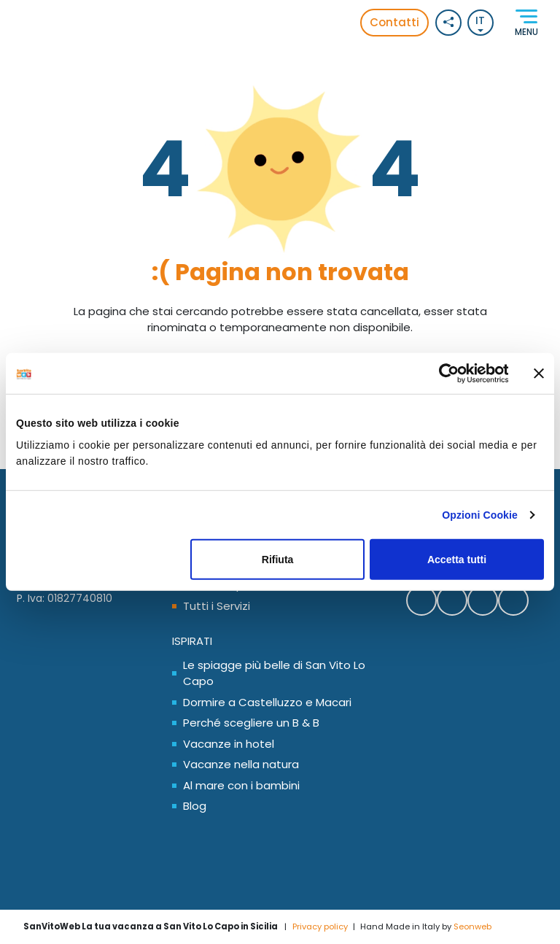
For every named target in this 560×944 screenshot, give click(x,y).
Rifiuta (278, 560)
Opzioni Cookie (480, 515)
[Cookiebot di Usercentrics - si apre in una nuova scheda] (444, 374)
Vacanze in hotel (229, 744)
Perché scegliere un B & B (251, 723)
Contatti (394, 22)
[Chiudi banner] (539, 374)
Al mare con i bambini (241, 785)
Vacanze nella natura (241, 764)
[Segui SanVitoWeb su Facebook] (421, 600)
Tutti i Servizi (217, 606)
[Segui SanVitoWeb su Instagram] (483, 600)
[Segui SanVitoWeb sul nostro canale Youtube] (513, 600)
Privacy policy (320, 926)
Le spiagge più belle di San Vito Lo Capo (274, 673)
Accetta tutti (457, 560)
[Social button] (448, 23)
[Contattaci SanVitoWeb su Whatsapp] (452, 600)
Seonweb (472, 926)
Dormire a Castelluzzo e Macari (267, 702)
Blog (195, 806)
